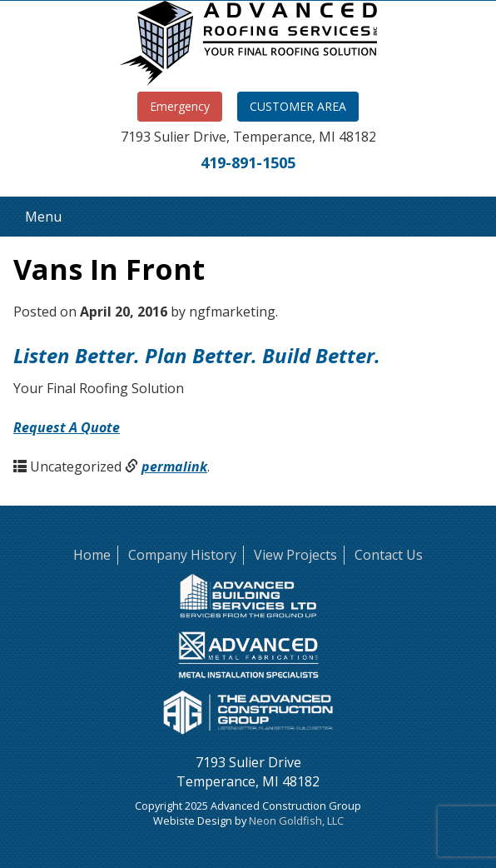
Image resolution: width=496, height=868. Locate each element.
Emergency (180, 106)
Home (92, 555)
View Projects (295, 555)
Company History (182, 555)
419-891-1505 (248, 162)
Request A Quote (67, 427)
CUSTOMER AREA (298, 106)
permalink (174, 466)
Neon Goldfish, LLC (296, 821)
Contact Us (389, 555)
